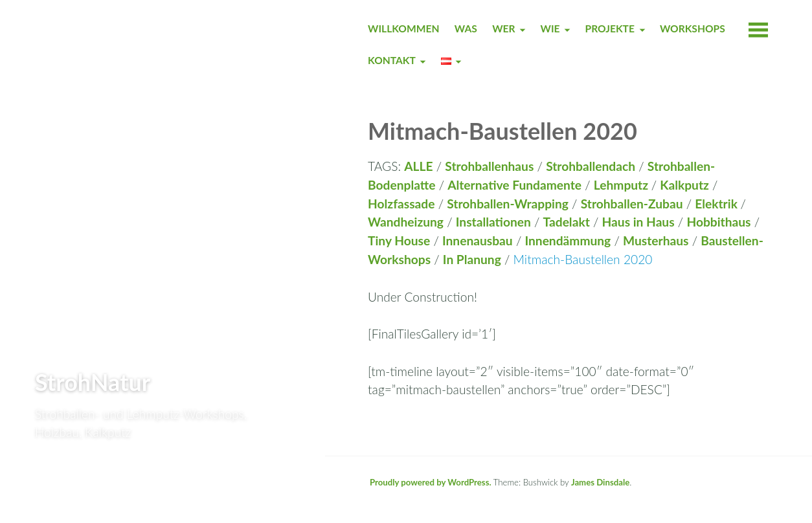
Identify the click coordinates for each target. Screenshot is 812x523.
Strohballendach (591, 166)
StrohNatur (93, 382)
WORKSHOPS (693, 28)
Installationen (493, 222)
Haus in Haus (638, 222)
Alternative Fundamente (514, 185)
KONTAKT (392, 60)
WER (503, 28)
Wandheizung (406, 222)
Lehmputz (623, 185)
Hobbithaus (718, 222)
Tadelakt (567, 222)
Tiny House (399, 240)
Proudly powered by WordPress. (431, 482)
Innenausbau (478, 240)
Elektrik (717, 204)
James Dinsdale (600, 482)
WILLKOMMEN (403, 28)
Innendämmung (568, 240)
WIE (550, 28)
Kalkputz (684, 185)
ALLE (418, 166)
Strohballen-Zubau (632, 204)
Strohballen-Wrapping (508, 204)
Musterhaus (656, 240)
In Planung (472, 259)
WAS (466, 28)
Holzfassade (401, 204)
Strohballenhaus (489, 166)
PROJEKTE (610, 28)
